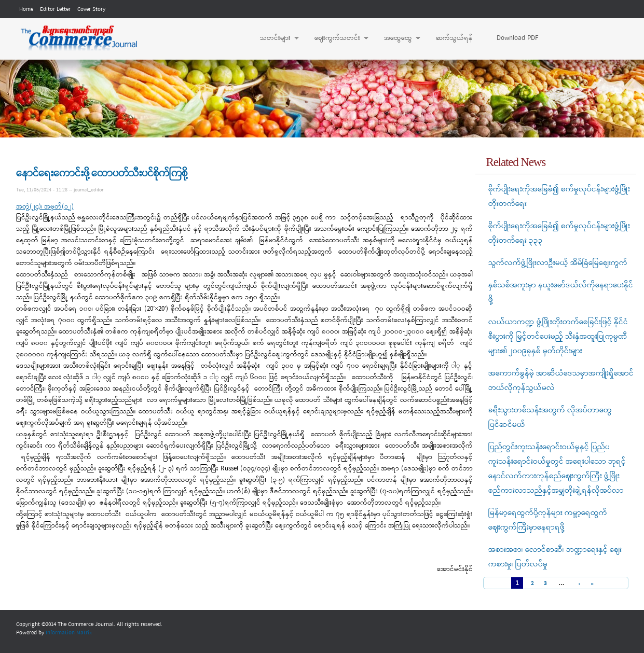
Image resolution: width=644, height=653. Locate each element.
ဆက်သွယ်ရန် (454, 38)
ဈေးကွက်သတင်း (336, 38)
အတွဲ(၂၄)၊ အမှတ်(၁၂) (45, 207)
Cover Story (91, 9)
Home (26, 9)
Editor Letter (55, 9)
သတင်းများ (274, 38)
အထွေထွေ (397, 38)
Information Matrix (69, 633)
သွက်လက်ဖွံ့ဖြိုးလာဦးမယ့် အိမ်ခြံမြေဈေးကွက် (558, 263)
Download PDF (517, 38)
